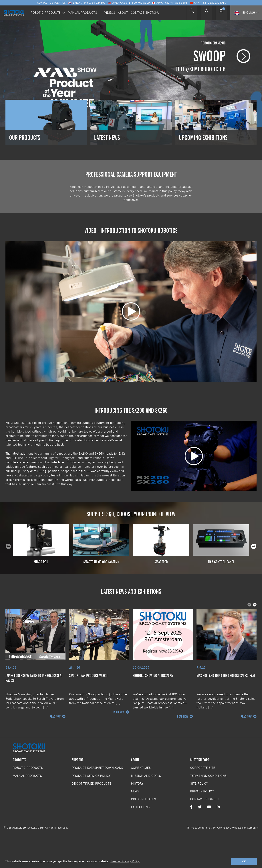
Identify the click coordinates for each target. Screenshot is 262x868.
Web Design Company (245, 828)
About (123, 11)
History (137, 784)
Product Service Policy (91, 776)
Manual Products (85, 11)
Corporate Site (203, 768)
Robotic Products (48, 11)
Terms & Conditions (199, 828)
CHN (208, 3)
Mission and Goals (146, 776)
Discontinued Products (92, 784)
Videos (110, 11)
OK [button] (244, 861)
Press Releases (143, 799)
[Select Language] (246, 11)
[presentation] (254, 546)
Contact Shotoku (145, 11)
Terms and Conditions (208, 776)
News (135, 791)
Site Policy (199, 784)
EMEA (87, 3)
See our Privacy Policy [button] (125, 861)
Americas (129, 3)
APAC (169, 3)
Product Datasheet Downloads (97, 768)
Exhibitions (140, 807)
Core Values (141, 768)
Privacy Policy (202, 791)
